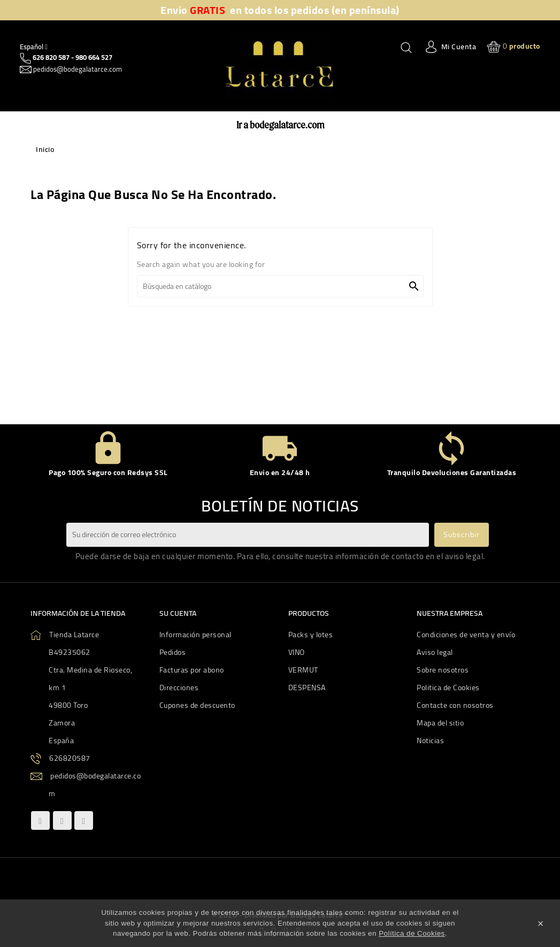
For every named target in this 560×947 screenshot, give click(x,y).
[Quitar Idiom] (34, 47)
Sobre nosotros (443, 670)
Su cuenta (178, 613)
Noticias (430, 740)
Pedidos (173, 652)
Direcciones (179, 688)
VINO (297, 652)
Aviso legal (435, 652)
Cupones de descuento (197, 705)
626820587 (70, 758)
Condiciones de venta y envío (466, 635)
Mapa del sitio (440, 723)
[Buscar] (280, 286)
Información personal (195, 635)
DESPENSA (307, 688)
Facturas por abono (192, 670)
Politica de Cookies (448, 688)
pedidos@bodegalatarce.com (77, 69)
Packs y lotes (311, 635)
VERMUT (303, 670)
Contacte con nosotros (455, 705)
